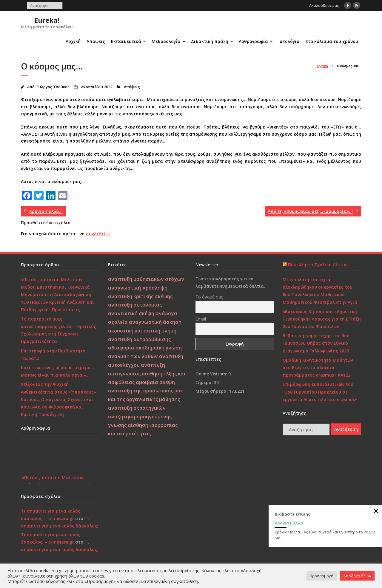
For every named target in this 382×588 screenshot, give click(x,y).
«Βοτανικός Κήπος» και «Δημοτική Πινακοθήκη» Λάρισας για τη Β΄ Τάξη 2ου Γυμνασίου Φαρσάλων (322, 319)
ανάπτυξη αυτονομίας (135, 305)
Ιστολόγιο (289, 41)
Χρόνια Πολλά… (291, 523)
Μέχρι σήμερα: (212, 391)
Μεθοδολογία (166, 41)
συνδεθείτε (98, 234)
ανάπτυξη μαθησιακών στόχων (146, 279)
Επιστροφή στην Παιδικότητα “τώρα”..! (53, 355)
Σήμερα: (205, 382)
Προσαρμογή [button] (321, 576)
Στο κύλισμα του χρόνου (332, 41)
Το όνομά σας (209, 297)
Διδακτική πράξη (210, 41)
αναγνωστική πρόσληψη (138, 288)
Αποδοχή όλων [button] (357, 576)
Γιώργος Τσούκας (53, 87)
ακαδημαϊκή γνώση (159, 348)
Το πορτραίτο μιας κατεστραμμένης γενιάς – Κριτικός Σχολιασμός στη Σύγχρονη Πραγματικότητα (58, 330)
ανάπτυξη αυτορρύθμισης (139, 339)
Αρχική (73, 41)
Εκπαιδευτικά (126, 41)
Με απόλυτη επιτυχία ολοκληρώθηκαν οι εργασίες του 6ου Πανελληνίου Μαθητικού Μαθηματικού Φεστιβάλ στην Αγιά (320, 291)
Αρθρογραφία (253, 41)
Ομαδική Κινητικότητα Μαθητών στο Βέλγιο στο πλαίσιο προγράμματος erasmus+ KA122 (318, 367)
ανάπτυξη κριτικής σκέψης (140, 296)
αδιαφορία (121, 348)
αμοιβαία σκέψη (155, 382)
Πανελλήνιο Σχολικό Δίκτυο (318, 265)
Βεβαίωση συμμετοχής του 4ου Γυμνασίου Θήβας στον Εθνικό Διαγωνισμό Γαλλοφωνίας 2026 (316, 343)
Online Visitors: (212, 374)
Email (201, 319)
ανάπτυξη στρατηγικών (137, 408)
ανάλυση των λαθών (133, 356)
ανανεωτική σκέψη (131, 313)
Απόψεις (96, 41)
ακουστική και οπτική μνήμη (142, 331)
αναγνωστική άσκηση (155, 322)
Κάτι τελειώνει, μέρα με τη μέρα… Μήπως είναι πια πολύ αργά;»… (58, 371)
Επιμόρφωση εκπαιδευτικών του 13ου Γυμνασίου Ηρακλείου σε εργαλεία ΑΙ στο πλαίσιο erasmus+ (320, 392)
